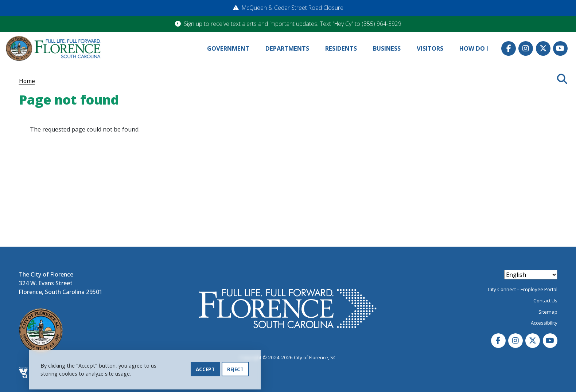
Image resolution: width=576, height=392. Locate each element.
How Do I (474, 48)
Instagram (526, 48)
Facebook (509, 48)
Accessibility (544, 323)
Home (27, 81)
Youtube (560, 48)
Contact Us (545, 301)
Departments (287, 48)
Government (228, 48)
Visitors (430, 48)
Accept (205, 370)
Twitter (543, 48)
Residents (341, 48)
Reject (235, 370)
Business (387, 48)
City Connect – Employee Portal (523, 289)
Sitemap (548, 312)
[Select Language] (531, 275)
